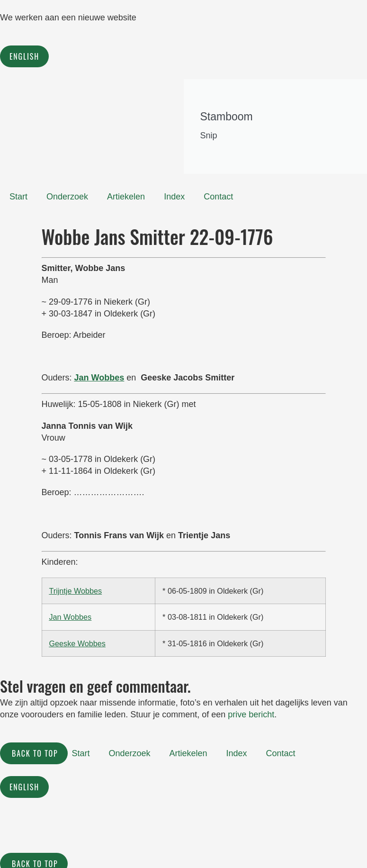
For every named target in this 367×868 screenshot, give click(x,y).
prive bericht (251, 714)
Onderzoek (67, 197)
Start (18, 197)
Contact (218, 197)
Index (174, 197)
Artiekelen (126, 197)
